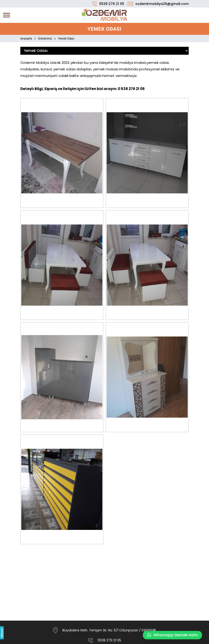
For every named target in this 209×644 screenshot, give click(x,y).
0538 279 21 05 (112, 4)
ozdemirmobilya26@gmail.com (162, 4)
